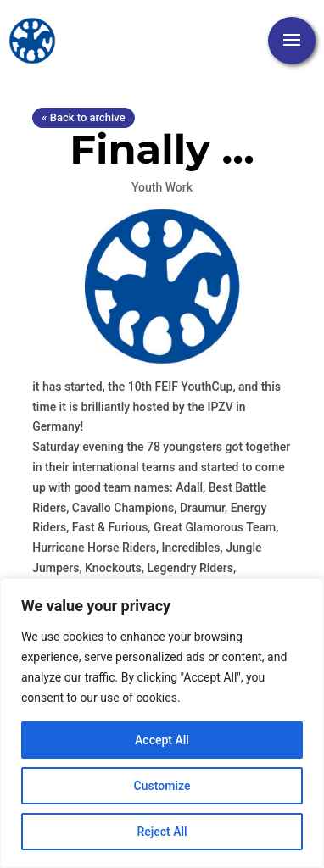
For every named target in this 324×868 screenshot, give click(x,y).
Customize (162, 786)
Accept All (162, 740)
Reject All (162, 832)
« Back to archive (83, 117)
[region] (162, 723)
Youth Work (162, 187)
